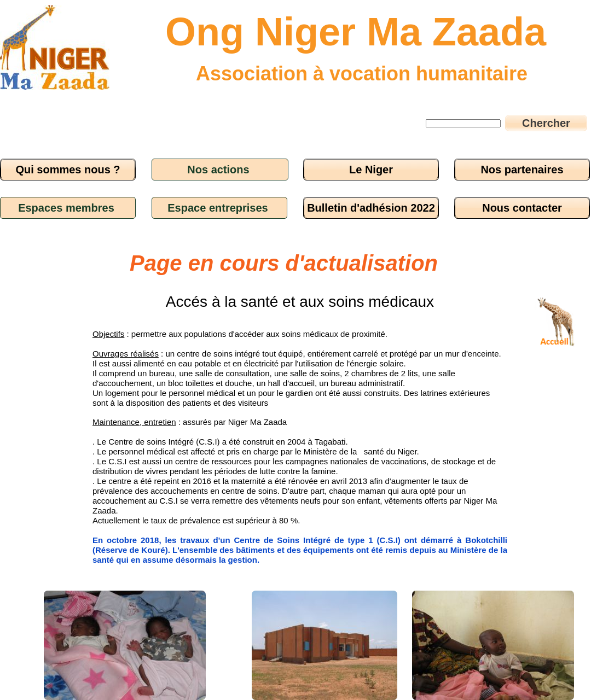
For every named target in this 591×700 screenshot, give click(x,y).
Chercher (546, 123)
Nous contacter (522, 208)
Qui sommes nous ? (68, 170)
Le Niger (371, 170)
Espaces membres (66, 208)
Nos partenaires (522, 170)
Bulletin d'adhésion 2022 (371, 208)
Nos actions (218, 170)
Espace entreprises (218, 208)
